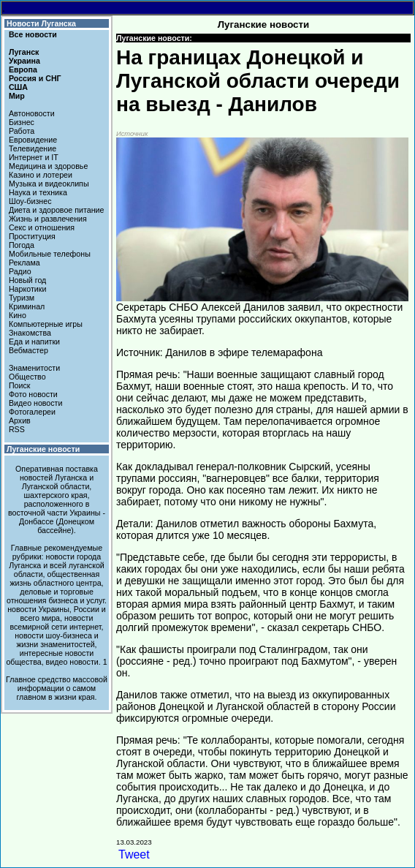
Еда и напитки (34, 341)
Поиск (20, 385)
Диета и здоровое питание (56, 210)
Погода (22, 245)
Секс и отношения (42, 227)
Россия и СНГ (35, 78)
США (18, 87)
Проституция (32, 236)
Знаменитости (34, 368)
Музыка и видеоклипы (49, 184)
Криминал (27, 306)
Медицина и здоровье (48, 166)
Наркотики (27, 289)
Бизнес (22, 122)
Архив (20, 420)
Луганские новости (43, 449)
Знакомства (30, 333)
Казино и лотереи (41, 175)
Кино (18, 315)
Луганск (24, 52)
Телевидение (33, 148)
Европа (23, 69)
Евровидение (33, 140)
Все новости (33, 34)
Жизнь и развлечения (48, 219)
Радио (20, 271)
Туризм (22, 298)
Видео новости (36, 403)
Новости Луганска (41, 23)
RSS (17, 429)
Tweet (134, 854)
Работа (22, 131)
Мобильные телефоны (50, 254)
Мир (17, 96)
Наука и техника (38, 192)
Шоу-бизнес (30, 201)
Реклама (24, 263)
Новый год (27, 280)
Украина (24, 61)
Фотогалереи (32, 412)
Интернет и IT (34, 157)
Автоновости (32, 113)
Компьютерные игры (46, 324)
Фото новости (33, 394)
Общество (27, 377)
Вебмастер (28, 350)
